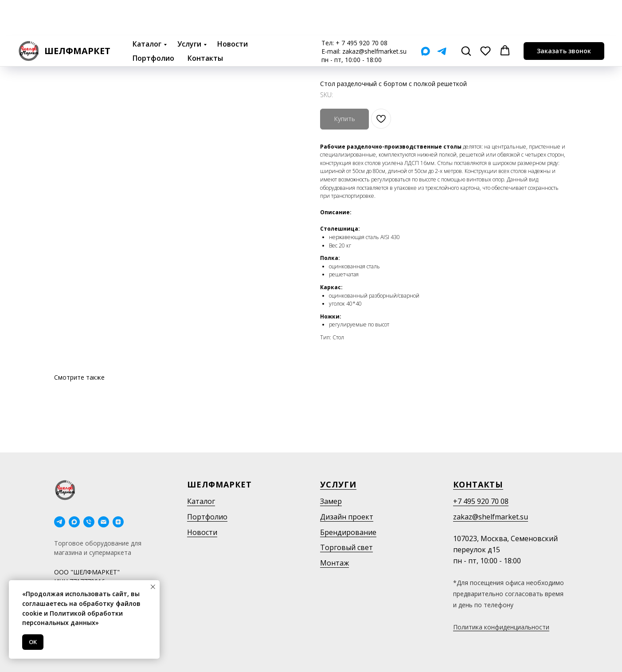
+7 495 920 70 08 (481, 501)
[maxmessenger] (74, 522)
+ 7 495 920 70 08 (362, 7)
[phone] (89, 522)
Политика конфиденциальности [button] (501, 627)
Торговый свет (346, 547)
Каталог (147, 8)
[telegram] (60, 522)
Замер (331, 501)
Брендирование (348, 532)
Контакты (205, 22)
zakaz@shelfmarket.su (374, 15)
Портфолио (153, 22)
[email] (104, 522)
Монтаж (334, 563)
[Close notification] (153, 587)
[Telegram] (442, 15)
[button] (466, 15)
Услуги (189, 8)
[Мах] (425, 15)
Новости (233, 8)
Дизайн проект (347, 517)
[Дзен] (118, 522)
